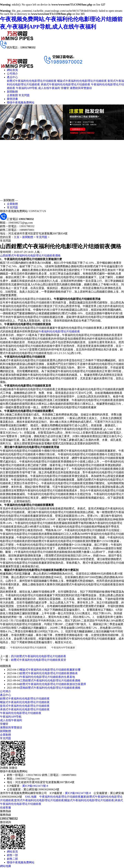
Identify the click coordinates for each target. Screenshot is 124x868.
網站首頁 (12, 70)
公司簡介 (12, 74)
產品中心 (12, 77)
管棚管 (65, 88)
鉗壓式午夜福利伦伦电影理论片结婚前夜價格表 (49, 673)
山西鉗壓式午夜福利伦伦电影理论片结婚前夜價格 (30, 256)
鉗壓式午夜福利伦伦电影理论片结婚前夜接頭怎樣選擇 (53, 684)
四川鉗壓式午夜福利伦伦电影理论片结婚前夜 (39, 656)
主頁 (17, 237)
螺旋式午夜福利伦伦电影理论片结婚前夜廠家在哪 (50, 670)
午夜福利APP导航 (27, 88)
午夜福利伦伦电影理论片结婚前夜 (59, 331)
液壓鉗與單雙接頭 (81, 88)
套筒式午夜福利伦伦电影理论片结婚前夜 (25, 706)
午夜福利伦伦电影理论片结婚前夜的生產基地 (47, 677)
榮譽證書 (12, 99)
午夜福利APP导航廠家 (63, 648)
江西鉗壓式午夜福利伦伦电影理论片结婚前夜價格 (50, 680)
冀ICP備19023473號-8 (35, 786)
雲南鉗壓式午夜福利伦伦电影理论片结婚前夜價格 (50, 688)
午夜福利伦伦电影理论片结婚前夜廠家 (63, 797)
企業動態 (12, 95)
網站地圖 (6, 866)
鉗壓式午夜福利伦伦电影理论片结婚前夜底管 (39, 660)
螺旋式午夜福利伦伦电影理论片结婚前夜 (82, 81)
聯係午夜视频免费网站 (21, 102)
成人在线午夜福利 (49, 88)
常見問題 (24, 95)
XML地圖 (31, 797)
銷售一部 (12, 855)
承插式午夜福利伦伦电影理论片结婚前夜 (65, 84)
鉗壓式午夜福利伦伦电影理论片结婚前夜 (32, 81)
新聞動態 (12, 92)
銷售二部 (12, 859)
